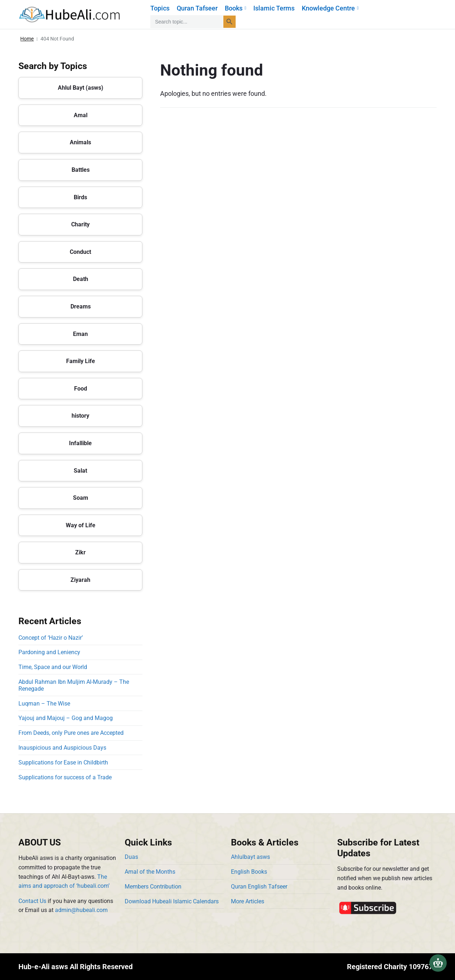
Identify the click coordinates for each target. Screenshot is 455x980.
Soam (81, 498)
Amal (81, 115)
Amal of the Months (150, 872)
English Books (249, 872)
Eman (80, 334)
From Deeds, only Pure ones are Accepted (71, 733)
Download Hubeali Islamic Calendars (172, 901)
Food (81, 389)
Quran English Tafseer (259, 887)
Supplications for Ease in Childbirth (63, 762)
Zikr (80, 552)
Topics (160, 8)
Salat (80, 471)
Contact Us (32, 901)
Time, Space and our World (53, 667)
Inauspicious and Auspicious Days (64, 748)
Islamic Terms (274, 8)
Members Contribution (153, 887)
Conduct (80, 252)
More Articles (248, 901)
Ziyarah (80, 580)
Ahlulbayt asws (250, 857)
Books (235, 8)
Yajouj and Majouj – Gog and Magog (66, 718)
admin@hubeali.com (81, 910)
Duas (131, 857)
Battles (81, 170)
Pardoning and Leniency (49, 652)
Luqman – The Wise (44, 704)
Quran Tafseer (197, 8)
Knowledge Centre (330, 8)
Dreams (81, 306)
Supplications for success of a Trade (65, 777)
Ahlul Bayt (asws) (81, 88)
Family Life (81, 361)
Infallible (80, 443)
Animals (80, 142)
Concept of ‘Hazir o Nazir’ (51, 638)
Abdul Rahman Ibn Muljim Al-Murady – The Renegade (74, 685)
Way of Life (81, 525)
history (80, 416)
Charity (80, 224)
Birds (80, 197)
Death (81, 279)
